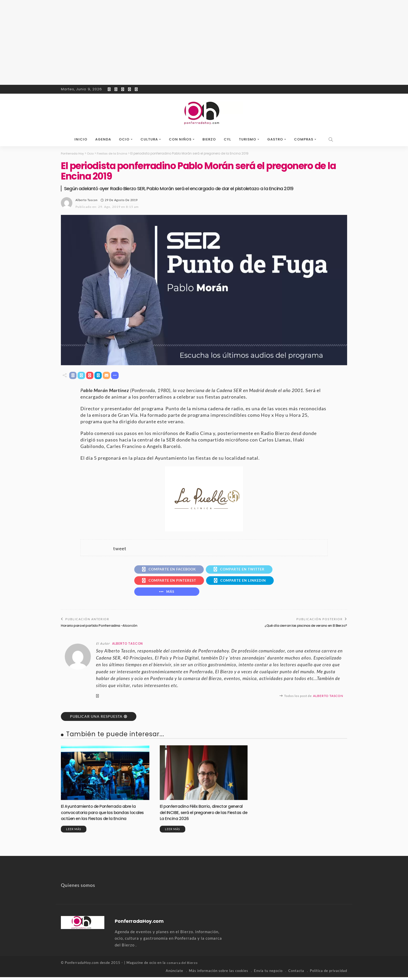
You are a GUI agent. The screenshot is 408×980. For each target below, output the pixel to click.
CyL (227, 139)
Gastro (275, 139)
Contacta (296, 973)
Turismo (248, 139)
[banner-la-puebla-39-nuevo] (204, 499)
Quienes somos (78, 888)
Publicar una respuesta (96, 719)
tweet (120, 549)
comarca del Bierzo (183, 966)
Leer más (74, 832)
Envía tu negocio (268, 973)
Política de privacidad (329, 973)
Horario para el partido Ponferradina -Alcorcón (100, 628)
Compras (304, 139)
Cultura (149, 139)
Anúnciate (174, 973)
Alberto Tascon (87, 200)
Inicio (81, 139)
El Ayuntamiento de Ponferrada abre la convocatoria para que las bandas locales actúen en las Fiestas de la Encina (105, 815)
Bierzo (209, 139)
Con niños (180, 139)
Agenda (103, 139)
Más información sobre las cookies (219, 973)
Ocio (124, 139)
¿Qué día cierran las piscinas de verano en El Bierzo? (304, 628)
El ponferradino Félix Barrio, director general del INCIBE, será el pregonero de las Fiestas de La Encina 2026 (202, 815)
